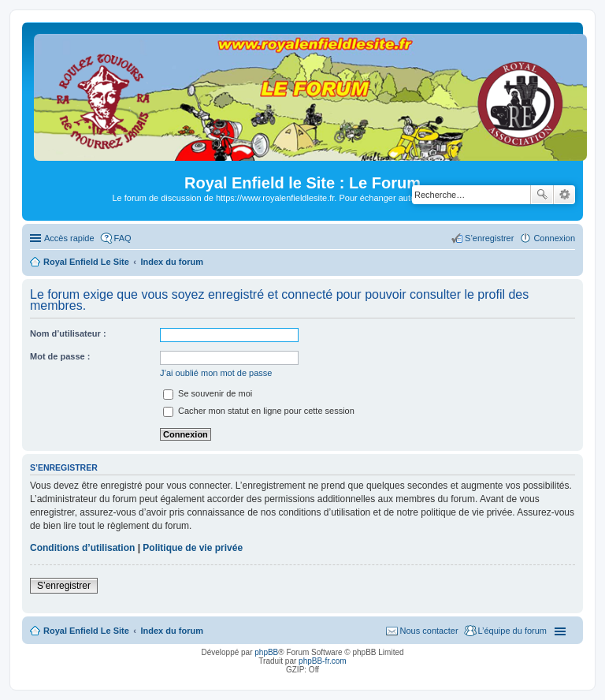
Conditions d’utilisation (82, 548)
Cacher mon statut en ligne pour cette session (259, 411)
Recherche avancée (564, 195)
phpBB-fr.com (323, 661)
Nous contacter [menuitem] (429, 631)
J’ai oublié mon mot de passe (216, 373)
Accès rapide (69, 238)
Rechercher (542, 195)
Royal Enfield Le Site (86, 631)
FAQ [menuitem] (123, 238)
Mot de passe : (60, 356)
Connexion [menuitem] (554, 238)
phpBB (266, 652)
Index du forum (171, 631)
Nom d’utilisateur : (68, 333)
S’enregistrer (64, 586)
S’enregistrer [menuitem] (489, 238)
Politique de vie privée (193, 548)
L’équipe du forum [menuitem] (512, 631)
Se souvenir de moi (208, 393)
